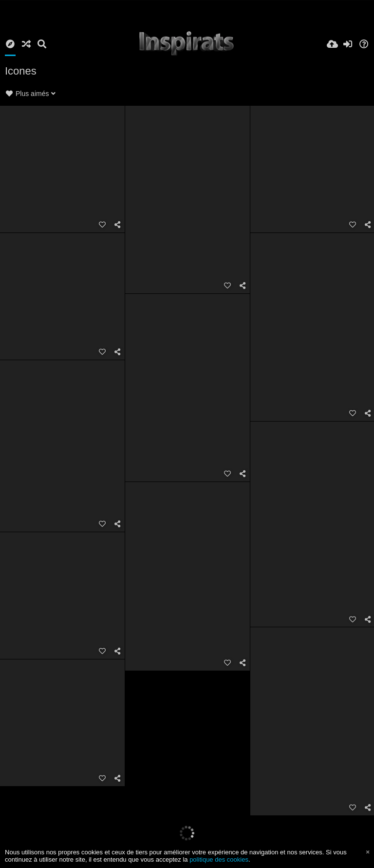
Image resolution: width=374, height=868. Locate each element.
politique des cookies (219, 859)
